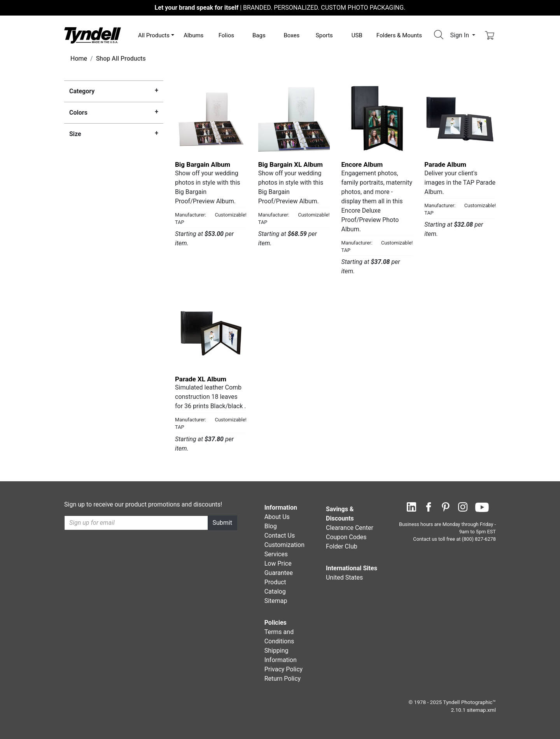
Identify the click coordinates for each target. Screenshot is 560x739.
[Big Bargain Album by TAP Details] (211, 119)
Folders (399, 35)
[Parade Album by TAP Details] (460, 119)
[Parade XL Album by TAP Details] (211, 334)
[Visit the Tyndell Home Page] (93, 35)
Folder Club (342, 546)
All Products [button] (154, 35)
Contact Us (280, 535)
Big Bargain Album (203, 164)
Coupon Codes (346, 537)
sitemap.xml (481, 710)
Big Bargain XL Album (290, 164)
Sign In (460, 35)
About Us (277, 517)
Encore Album (362, 164)
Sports (324, 35)
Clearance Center (350, 528)
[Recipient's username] (136, 523)
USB (357, 35)
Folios (226, 35)
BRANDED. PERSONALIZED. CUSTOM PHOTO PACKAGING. (280, 8)
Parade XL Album (201, 379)
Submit (222, 523)
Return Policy (283, 679)
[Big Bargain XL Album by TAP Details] (294, 119)
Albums (193, 35)
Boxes (291, 35)
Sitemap (276, 601)
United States (344, 577)
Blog (271, 526)
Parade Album (445, 164)
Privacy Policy (284, 669)
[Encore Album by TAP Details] (377, 119)
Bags (259, 35)
